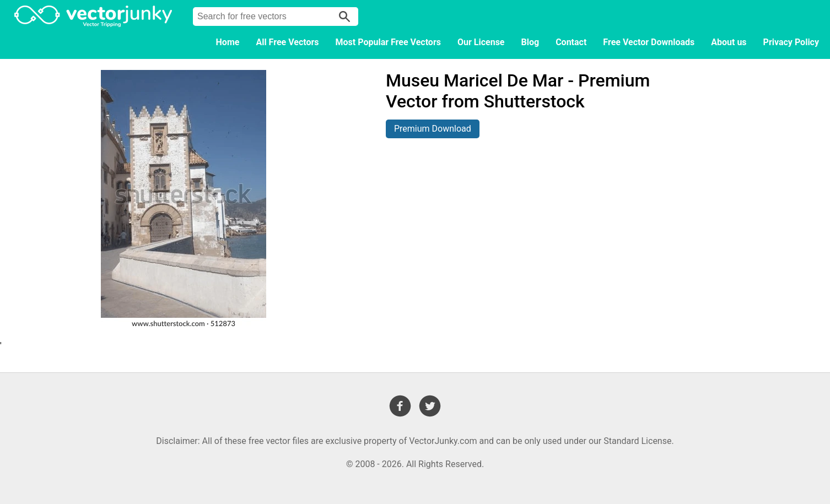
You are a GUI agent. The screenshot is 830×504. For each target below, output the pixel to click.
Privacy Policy (791, 42)
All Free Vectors (287, 42)
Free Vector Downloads (649, 42)
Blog (530, 42)
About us (729, 42)
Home (228, 42)
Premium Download (433, 129)
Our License (481, 42)
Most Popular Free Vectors (388, 42)
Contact (571, 42)
